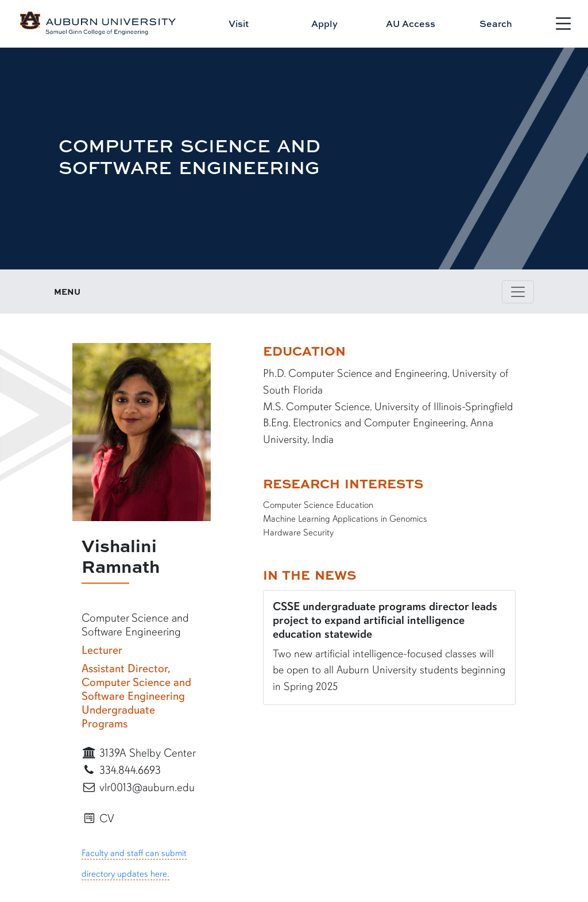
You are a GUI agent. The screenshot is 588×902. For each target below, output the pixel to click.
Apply (324, 24)
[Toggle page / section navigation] (518, 292)
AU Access (411, 24)
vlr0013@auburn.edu (138, 787)
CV (98, 818)
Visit (239, 24)
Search (496, 24)
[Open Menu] (563, 24)
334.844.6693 (121, 770)
